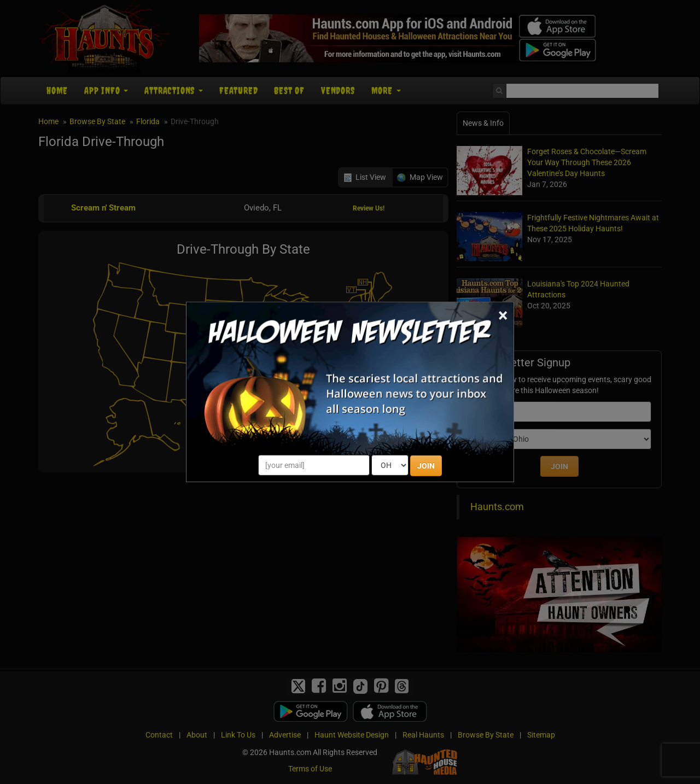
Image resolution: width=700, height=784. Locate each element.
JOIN (426, 466)
